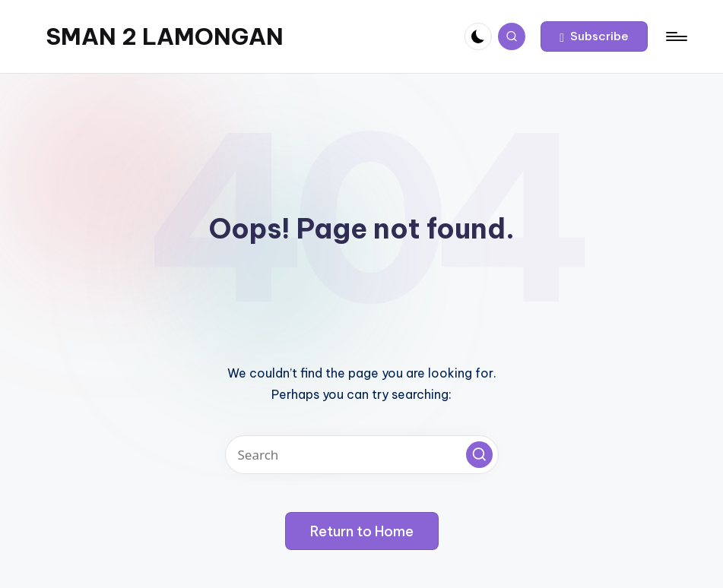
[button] (594, 36)
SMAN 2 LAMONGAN (165, 36)
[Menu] (675, 36)
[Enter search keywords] (362, 455)
